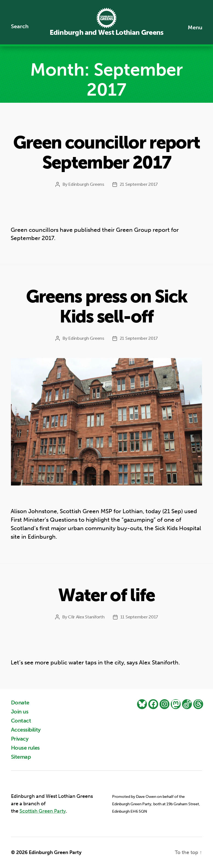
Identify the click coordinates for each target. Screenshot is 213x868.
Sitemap (21, 757)
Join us (20, 712)
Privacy (20, 739)
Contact (21, 721)
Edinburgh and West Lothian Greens (106, 32)
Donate (20, 703)
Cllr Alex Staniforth (86, 617)
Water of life (106, 595)
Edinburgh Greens (86, 184)
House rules (25, 748)
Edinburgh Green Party (55, 852)
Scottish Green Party (43, 811)
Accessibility (26, 730)
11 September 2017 (139, 617)
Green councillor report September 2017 (107, 153)
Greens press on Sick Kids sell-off (107, 307)
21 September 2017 (139, 184)
